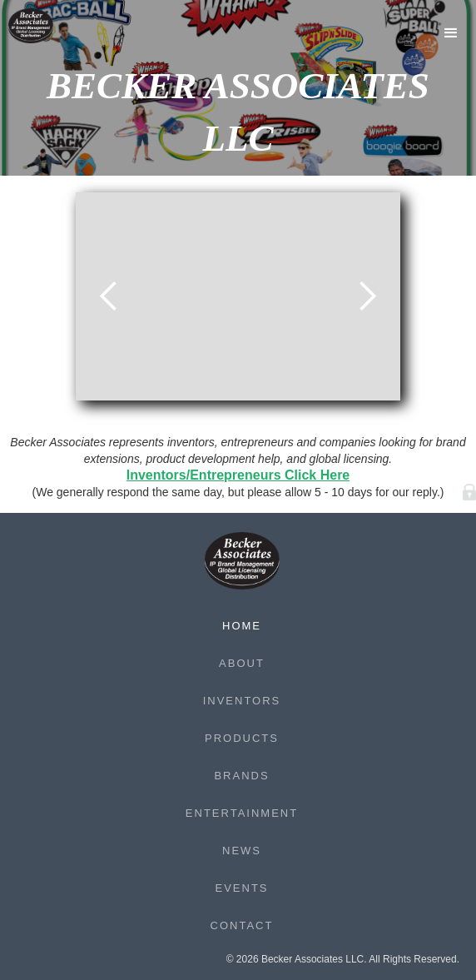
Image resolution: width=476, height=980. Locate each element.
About (242, 663)
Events (241, 888)
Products (242, 738)
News (242, 851)
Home (242, 626)
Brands (241, 776)
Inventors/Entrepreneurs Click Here (238, 475)
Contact (242, 925)
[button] (451, 33)
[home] (42, 26)
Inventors (242, 701)
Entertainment (242, 813)
